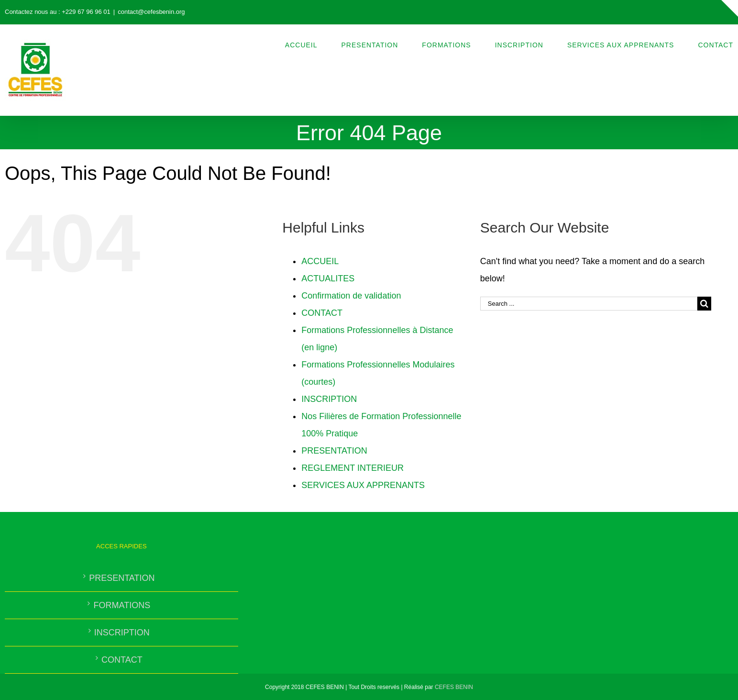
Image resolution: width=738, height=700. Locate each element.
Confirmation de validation (351, 296)
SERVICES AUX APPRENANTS (363, 485)
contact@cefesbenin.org (151, 12)
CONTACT (322, 313)
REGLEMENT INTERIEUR (352, 468)
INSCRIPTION (329, 399)
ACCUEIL (320, 261)
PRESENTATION (334, 451)
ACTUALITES (328, 278)
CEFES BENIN (454, 687)
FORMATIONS (122, 605)
